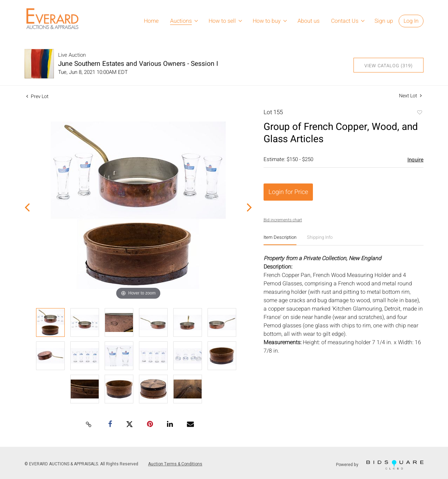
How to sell (222, 21)
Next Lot (410, 96)
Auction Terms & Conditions (175, 464)
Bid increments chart (283, 220)
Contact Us (345, 21)
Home (151, 21)
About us (309, 21)
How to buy (267, 21)
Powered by (380, 465)
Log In (411, 21)
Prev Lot (37, 96)
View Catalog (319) (388, 66)
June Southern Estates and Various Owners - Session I (138, 64)
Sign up (384, 21)
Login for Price (288, 192)
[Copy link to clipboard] (89, 425)
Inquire (415, 160)
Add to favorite (419, 113)
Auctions (181, 21)
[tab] (280, 240)
